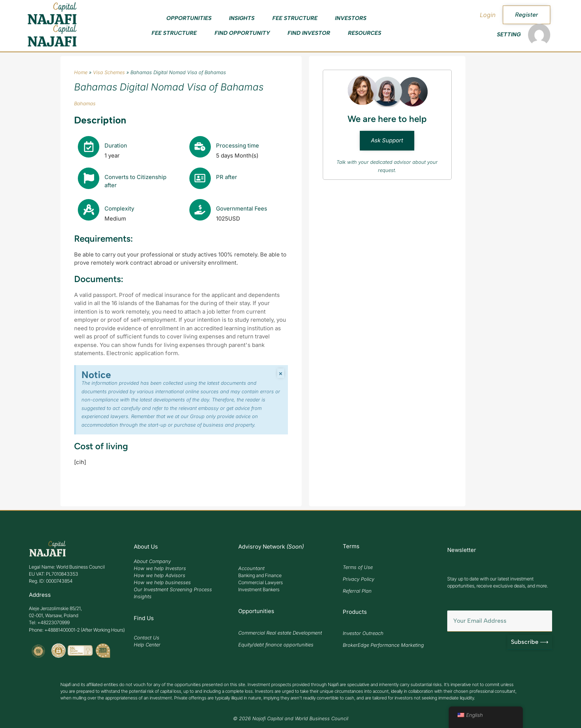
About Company (152, 561)
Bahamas (85, 103)
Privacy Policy (358, 579)
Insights (242, 18)
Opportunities (189, 18)
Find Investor (309, 33)
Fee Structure (295, 18)
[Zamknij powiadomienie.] (281, 374)
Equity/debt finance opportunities (276, 645)
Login (488, 15)
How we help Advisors (160, 575)
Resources (365, 33)
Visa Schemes (109, 72)
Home (81, 72)
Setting (509, 34)
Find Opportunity (242, 33)
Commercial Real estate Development (280, 633)
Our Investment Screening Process (173, 589)
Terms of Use (358, 567)
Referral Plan (357, 591)
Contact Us (147, 638)
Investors (351, 18)
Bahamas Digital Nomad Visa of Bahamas (169, 87)
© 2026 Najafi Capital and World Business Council (291, 719)
